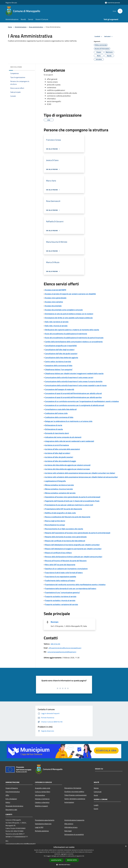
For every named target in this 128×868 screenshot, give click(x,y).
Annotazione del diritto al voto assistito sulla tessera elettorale (69, 318)
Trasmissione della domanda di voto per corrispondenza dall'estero (71, 589)
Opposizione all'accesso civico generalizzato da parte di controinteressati (73, 497)
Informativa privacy (71, 827)
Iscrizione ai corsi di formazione (57, 445)
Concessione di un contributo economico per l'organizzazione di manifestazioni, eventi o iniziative (82, 401)
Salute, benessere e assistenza (75, 799)
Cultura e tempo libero (43, 792)
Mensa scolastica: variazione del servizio (60, 493)
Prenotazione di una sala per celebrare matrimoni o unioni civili (69, 505)
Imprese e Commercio (42, 799)
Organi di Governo (12, 788)
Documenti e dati (11, 810)
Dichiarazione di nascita (54, 429)
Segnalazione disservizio (43, 824)
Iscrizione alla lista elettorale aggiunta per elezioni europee (67, 469)
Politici (8, 802)
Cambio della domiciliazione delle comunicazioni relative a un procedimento (74, 342)
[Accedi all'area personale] (112, 3)
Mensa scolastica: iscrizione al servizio (59, 485)
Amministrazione (21, 27)
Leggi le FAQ (39, 827)
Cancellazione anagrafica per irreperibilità (61, 346)
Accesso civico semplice (54, 302)
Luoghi (96, 805)
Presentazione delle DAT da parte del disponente (63, 509)
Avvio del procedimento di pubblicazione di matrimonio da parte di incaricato (74, 338)
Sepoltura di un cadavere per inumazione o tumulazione (66, 569)
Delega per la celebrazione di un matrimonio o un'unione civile (69, 421)
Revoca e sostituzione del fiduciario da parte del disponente (68, 517)
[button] (64, 865)
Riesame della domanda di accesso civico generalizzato (66, 537)
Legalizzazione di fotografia (55, 481)
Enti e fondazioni (11, 799)
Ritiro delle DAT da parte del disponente (60, 565)
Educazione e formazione (73, 788)
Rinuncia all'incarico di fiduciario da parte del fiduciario (66, 561)
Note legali (68, 831)
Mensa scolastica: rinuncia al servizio (59, 489)
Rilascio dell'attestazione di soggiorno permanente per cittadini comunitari (73, 549)
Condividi (99, 37)
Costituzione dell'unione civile (56, 413)
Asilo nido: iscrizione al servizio (57, 322)
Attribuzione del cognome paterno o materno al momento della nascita (72, 330)
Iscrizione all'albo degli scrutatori (58, 453)
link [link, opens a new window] (83, 856)
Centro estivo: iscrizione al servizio (58, 362)
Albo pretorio (69, 824)
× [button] (126, 846)
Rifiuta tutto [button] (72, 860)
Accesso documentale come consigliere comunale (64, 310)
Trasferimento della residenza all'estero (60, 581)
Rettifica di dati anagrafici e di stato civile (60, 513)
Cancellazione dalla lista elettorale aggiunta (61, 358)
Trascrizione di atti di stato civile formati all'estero (64, 573)
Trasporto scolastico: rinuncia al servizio (60, 600)
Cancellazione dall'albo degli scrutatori (60, 350)
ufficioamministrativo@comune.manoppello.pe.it (65, 648)
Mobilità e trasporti (41, 806)
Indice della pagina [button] (16, 67)
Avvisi (96, 795)
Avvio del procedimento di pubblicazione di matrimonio (66, 334)
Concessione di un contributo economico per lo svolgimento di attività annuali (74, 405)
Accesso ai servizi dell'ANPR (56, 290)
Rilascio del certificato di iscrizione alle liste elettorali (65, 541)
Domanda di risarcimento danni (57, 433)
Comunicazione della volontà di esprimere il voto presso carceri (69, 377)
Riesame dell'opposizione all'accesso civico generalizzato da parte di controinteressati (78, 533)
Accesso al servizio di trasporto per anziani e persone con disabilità (70, 294)
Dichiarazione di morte (54, 425)
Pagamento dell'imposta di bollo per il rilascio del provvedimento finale (72, 501)
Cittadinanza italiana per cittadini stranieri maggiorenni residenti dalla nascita (74, 373)
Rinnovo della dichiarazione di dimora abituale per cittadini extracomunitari (74, 557)
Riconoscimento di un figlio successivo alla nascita (64, 529)
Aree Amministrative (13, 792)
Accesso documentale (53, 306)
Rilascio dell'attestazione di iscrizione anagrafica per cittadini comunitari (72, 545)
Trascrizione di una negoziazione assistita (60, 577)
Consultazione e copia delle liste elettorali (61, 409)
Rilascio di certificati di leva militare (58, 553)
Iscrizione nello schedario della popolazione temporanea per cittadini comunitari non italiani (80, 473)
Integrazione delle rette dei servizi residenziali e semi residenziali (69, 441)
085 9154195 (55, 644)
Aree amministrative (36, 27)
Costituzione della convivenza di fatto (59, 417)
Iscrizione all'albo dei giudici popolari (59, 457)
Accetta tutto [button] (56, 860)
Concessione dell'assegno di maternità (59, 389)
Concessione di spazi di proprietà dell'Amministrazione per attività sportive (73, 397)
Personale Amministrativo (14, 806)
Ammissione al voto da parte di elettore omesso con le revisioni (69, 314)
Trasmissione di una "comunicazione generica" (62, 592)
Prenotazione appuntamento (45, 820)
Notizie (96, 788)
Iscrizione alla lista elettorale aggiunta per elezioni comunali (68, 465)
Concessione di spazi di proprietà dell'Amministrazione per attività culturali (73, 393)
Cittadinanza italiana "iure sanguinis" (59, 369)
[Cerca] (120, 11)
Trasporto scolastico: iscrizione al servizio (61, 596)
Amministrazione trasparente (74, 820)
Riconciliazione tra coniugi (55, 525)
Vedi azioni (109, 37)
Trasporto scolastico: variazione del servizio (61, 604)
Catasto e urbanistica (42, 802)
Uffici (7, 795)
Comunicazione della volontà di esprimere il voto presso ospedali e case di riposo (76, 385)
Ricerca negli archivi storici (55, 521)
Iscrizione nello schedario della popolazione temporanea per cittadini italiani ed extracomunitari (81, 477)
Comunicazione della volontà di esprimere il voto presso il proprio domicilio (74, 381)
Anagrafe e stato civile (43, 788)
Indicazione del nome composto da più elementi (63, 437)
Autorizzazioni (69, 802)
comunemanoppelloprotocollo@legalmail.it (62, 652)
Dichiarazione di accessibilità (74, 834)
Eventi (96, 809)
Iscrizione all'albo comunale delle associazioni (62, 449)
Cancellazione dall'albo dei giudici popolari (61, 354)
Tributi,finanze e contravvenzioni (75, 795)
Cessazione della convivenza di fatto (59, 366)
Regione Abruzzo (11, 3)
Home (10, 27)
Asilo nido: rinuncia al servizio (56, 326)
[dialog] (64, 856)
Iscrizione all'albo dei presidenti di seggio (60, 461)
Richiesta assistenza (42, 831)
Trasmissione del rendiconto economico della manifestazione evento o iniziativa (75, 585)
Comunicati (98, 792)
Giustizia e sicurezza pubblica (74, 792)
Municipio (55, 622)
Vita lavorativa (40, 795)
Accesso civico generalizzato (56, 298)
